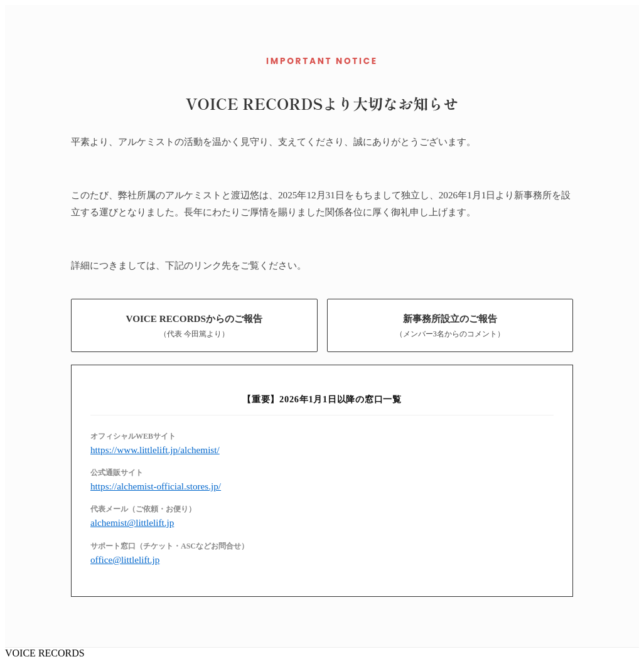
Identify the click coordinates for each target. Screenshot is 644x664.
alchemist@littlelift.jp (132, 522)
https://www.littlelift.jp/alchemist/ (155, 450)
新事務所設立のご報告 (450, 326)
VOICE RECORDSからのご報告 (194, 326)
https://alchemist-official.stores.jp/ (156, 486)
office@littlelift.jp (125, 560)
